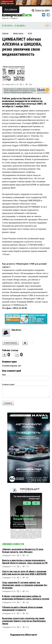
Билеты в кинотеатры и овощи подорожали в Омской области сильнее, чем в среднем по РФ (25, 562)
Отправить (9, 403)
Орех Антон (16, 330)
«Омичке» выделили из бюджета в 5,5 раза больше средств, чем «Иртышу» (23, 551)
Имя (4, 375)
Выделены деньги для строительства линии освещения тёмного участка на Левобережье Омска (24, 621)
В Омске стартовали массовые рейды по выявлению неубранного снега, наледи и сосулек (26, 598)
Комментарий (8, 385)
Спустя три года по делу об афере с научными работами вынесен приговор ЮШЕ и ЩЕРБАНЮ (24, 573)
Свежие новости (13, 544)
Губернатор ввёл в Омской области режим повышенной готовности (22, 609)
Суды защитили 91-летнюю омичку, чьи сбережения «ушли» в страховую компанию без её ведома (25, 585)
